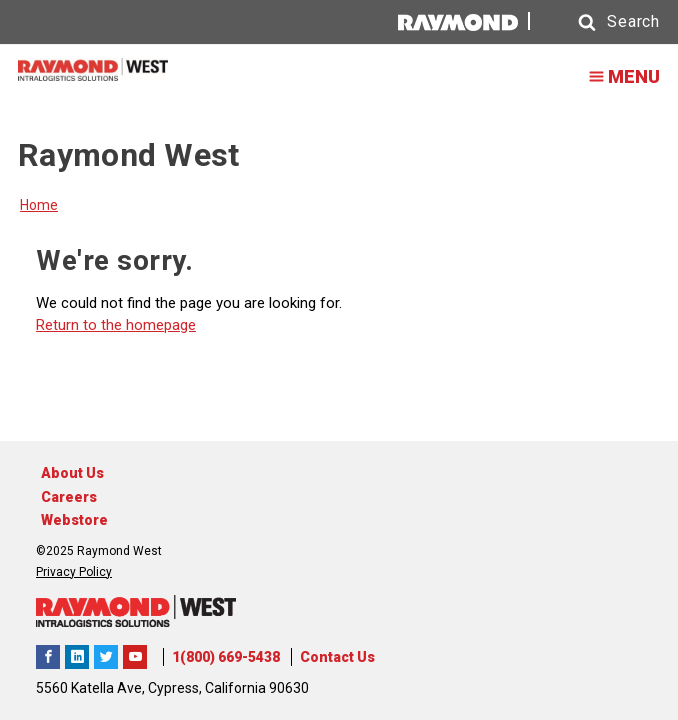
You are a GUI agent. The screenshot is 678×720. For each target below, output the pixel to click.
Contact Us (337, 657)
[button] (600, 22)
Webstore (74, 520)
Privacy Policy (74, 572)
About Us (72, 473)
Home (39, 205)
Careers (69, 497)
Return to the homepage (116, 325)
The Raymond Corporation (135, 657)
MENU (618, 76)
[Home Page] (93, 69)
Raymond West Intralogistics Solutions (48, 657)
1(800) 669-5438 (226, 657)
